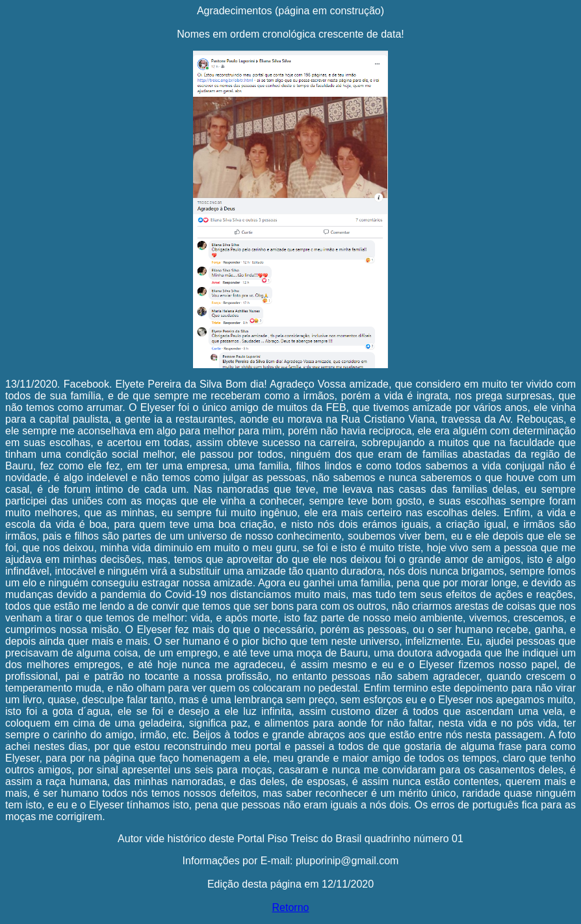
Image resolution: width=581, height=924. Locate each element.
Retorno (291, 907)
